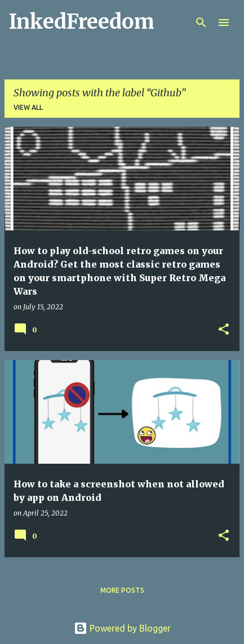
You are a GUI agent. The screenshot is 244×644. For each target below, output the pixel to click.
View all (28, 107)
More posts (122, 590)
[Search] (201, 23)
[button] (224, 330)
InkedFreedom (82, 22)
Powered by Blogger (122, 628)
